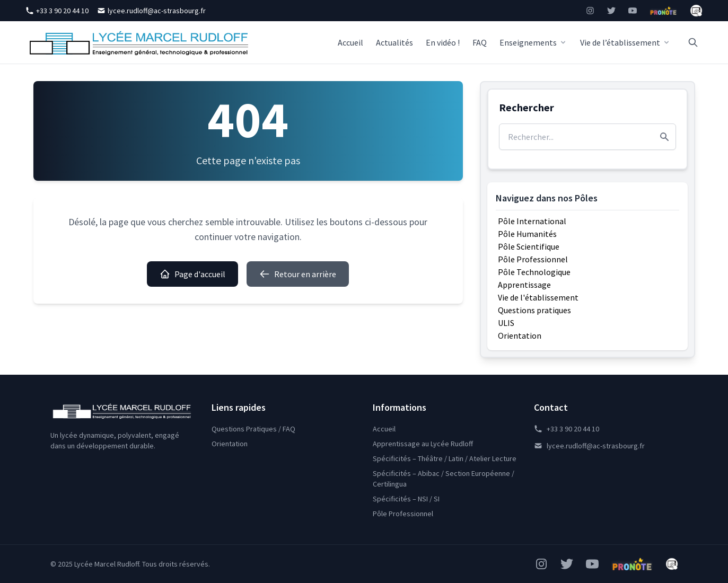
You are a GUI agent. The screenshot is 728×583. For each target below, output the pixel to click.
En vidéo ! (443, 42)
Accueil (350, 42)
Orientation (520, 335)
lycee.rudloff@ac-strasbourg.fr (151, 11)
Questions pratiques (534, 310)
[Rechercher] (693, 42)
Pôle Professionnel (533, 259)
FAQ (480, 42)
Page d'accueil (192, 274)
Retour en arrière (298, 274)
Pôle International (532, 221)
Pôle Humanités (527, 234)
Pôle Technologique (534, 272)
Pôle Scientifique (529, 246)
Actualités (394, 42)
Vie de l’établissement (625, 42)
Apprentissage (524, 285)
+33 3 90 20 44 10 (57, 11)
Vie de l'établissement (538, 297)
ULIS (506, 323)
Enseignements (533, 42)
